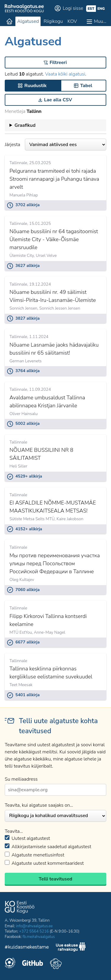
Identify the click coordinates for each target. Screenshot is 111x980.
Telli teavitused (55, 879)
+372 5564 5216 (34, 931)
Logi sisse (73, 8)
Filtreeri (58, 63)
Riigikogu (53, 21)
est (91, 9)
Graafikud (25, 125)
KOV (72, 21)
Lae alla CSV (58, 100)
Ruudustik (35, 86)
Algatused (28, 21)
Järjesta (55, 145)
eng (101, 9)
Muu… (100, 21)
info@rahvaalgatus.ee (34, 926)
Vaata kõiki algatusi (65, 74)
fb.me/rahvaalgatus (39, 937)
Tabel (86, 86)
